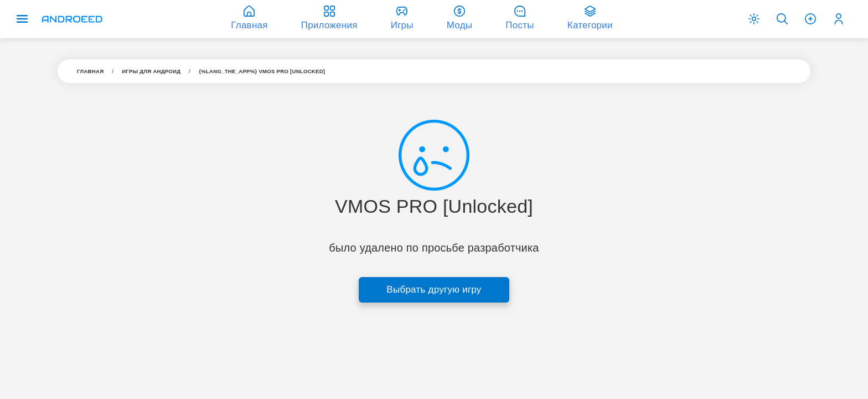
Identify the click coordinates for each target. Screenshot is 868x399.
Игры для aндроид (151, 71)
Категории (590, 18)
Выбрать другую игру (434, 290)
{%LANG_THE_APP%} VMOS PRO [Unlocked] (262, 71)
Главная (90, 71)
